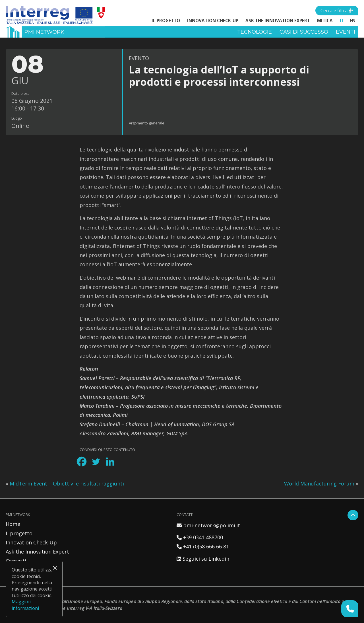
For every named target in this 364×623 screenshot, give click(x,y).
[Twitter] (96, 462)
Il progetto (166, 21)
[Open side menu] (337, 11)
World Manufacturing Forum (319, 483)
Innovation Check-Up (213, 21)
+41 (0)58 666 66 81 (203, 546)
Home (13, 524)
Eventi (346, 32)
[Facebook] (82, 462)
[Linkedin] (110, 462)
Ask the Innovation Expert (278, 21)
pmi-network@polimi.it (208, 525)
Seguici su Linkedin (203, 559)
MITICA (325, 21)
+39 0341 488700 (200, 537)
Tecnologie (255, 32)
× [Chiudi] (55, 568)
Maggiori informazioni (25, 605)
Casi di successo (304, 32)
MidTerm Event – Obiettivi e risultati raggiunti (67, 483)
